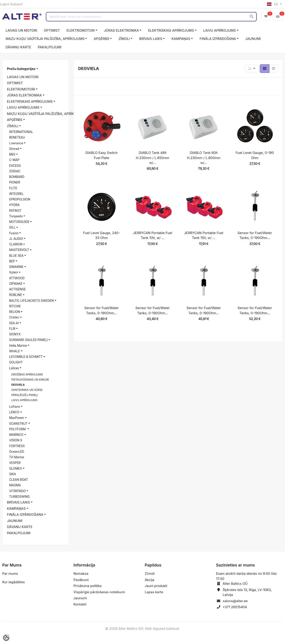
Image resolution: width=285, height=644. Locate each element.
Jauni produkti (156, 586)
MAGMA (15, 485)
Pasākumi (81, 580)
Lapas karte (154, 592)
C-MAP (14, 160)
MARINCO (16, 435)
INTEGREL (16, 194)
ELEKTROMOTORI (81, 30)
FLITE (13, 188)
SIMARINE (16, 267)
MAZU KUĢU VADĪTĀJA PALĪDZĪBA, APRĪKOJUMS (45, 39)
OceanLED (17, 452)
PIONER (15, 182)
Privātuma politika (88, 586)
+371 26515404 (235, 607)
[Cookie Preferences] (6, 638)
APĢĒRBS (101, 39)
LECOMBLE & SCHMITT (26, 357)
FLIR (12, 329)
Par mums (10, 574)
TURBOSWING (19, 497)
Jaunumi (80, 598)
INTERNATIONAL (21, 132)
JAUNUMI (253, 39)
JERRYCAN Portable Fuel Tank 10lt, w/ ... (153, 235)
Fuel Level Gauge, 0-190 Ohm (255, 155)
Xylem (14, 272)
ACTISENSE (17, 289)
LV (273, 4)
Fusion (14, 233)
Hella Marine (18, 346)
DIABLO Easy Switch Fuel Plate (102, 155)
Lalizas (14, 368)
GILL (12, 227)
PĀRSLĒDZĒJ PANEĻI (25, 395)
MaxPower (17, 418)
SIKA (13, 474)
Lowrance (16, 143)
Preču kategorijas (21, 69)
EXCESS (15, 166)
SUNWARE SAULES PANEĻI (28, 340)
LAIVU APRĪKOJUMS (220, 30)
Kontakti (80, 604)
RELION (15, 312)
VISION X (16, 440)
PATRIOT (15, 211)
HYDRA (14, 205)
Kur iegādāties (13, 582)
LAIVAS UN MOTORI (21, 30)
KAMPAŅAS (181, 39)
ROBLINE (15, 295)
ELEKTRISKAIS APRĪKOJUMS (171, 30)
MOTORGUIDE (19, 222)
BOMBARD (17, 177)
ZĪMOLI (124, 39)
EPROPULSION (20, 199)
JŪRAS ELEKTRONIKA (121, 30)
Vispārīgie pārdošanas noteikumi (99, 592)
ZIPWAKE (16, 284)
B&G (12, 154)
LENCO (14, 412)
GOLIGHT (16, 362)
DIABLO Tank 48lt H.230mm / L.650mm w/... (153, 158)
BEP (12, 261)
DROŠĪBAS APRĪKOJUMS (27, 374)
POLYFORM (18, 429)
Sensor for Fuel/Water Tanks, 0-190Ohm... (255, 235)
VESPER (15, 463)
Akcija (150, 580)
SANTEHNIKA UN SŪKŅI (27, 390)
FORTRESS (17, 446)
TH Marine (17, 457)
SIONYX (15, 334)
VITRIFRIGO (17, 491)
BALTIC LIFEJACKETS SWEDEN (31, 301)
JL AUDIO (16, 239)
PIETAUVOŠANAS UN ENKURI (30, 380)
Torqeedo (16, 216)
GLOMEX (15, 469)
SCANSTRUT (18, 424)
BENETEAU (17, 137)
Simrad (14, 149)
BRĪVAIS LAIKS (151, 39)
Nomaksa (81, 574)
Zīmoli (150, 574)
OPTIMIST (52, 30)
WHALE (14, 351)
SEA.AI (14, 323)
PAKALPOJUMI (50, 47)
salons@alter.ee (235, 601)
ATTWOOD (17, 278)
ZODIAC (15, 171)
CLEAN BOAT (18, 480)
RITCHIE (15, 306)
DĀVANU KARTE (18, 47)
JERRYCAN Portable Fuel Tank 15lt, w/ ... (204, 235)
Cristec (14, 317)
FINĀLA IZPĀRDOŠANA (218, 39)
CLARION (16, 244)
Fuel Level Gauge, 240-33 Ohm (101, 235)
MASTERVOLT (19, 250)
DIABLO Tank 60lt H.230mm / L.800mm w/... (204, 158)
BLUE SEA (16, 256)
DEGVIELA (18, 385)
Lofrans (15, 407)
